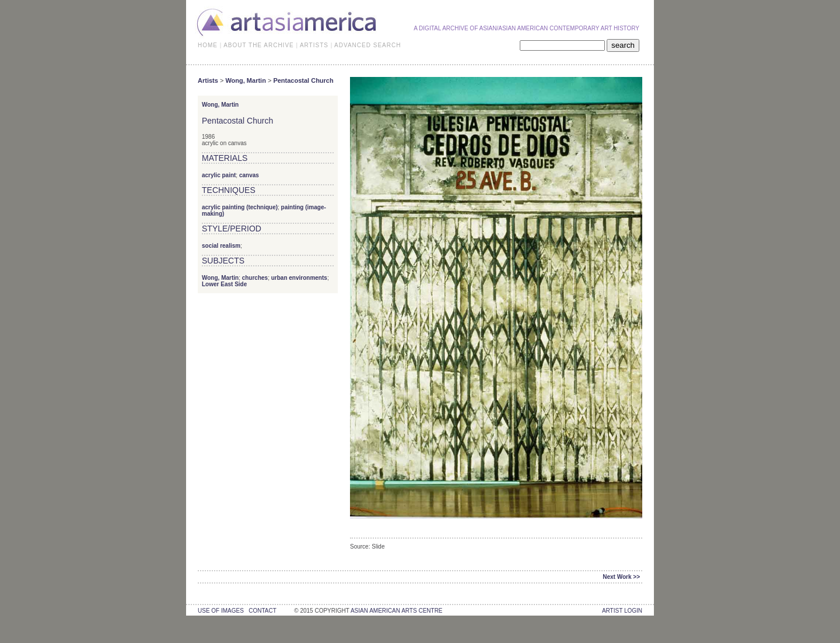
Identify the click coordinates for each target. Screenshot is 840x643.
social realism (221, 246)
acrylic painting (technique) (240, 207)
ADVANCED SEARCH (367, 45)
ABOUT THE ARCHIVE (259, 45)
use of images (221, 611)
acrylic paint (219, 175)
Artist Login (622, 611)
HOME (208, 45)
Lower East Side (224, 284)
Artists (208, 80)
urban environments (299, 278)
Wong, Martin (245, 80)
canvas (249, 175)
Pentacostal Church (303, 80)
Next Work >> (621, 577)
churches (255, 278)
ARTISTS (314, 45)
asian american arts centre (397, 611)
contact (262, 611)
